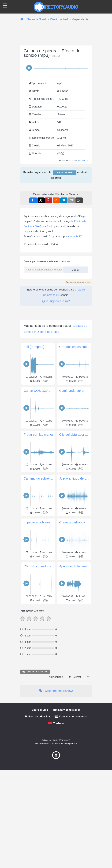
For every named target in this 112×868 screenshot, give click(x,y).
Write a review (35, 672)
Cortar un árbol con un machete (82, 522)
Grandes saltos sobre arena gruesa (84, 347)
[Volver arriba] (56, 758)
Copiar (75, 269)
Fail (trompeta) (34, 347)
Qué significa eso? (56, 301)
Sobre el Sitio (40, 710)
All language (56, 677)
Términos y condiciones (66, 710)
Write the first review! (56, 691)
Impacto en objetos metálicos (44, 522)
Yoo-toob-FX (83, 161)
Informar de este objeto (78, 282)
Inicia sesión (65, 172)
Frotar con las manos (39, 435)
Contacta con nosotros (73, 717)
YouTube (58, 723)
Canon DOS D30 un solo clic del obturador (54, 391)
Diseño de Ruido (44, 226)
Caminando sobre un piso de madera (50, 478)
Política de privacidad (38, 717)
